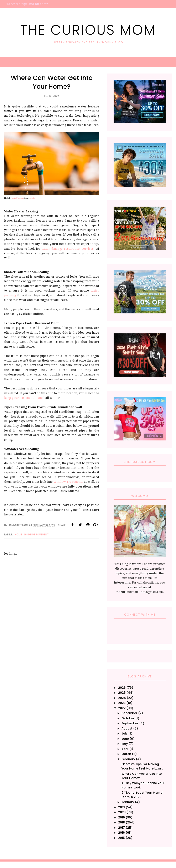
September (130, 723)
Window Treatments (68, 482)
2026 (122, 688)
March (126, 754)
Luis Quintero (18, 198)
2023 (122, 703)
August (127, 728)
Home (18, 534)
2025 (122, 693)
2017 (121, 828)
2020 (122, 812)
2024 (122, 698)
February (128, 759)
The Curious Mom (88, 29)
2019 (121, 817)
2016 (121, 833)
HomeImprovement (37, 534)
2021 (121, 807)
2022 (122, 708)
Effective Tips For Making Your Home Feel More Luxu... (142, 766)
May (125, 744)
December (129, 713)
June (125, 739)
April (125, 749)
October (128, 718)
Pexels (32, 198)
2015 (121, 838)
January (128, 802)
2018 (121, 822)
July (125, 733)
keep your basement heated (24, 398)
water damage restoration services (68, 249)
